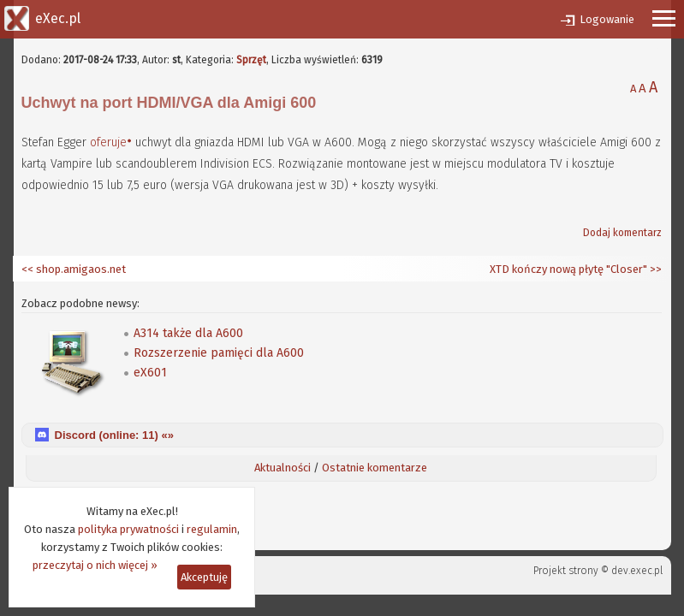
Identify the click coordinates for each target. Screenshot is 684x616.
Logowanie (607, 19)
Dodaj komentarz (622, 233)
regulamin (212, 529)
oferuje (108, 142)
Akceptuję (204, 577)
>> (654, 269)
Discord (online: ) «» (114, 435)
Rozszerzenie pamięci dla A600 (219, 353)
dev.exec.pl (637, 571)
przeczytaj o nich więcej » (95, 565)
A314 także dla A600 (188, 333)
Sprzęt (251, 60)
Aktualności (283, 468)
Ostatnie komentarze (375, 468)
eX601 (150, 373)
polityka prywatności (128, 529)
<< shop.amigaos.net (74, 269)
